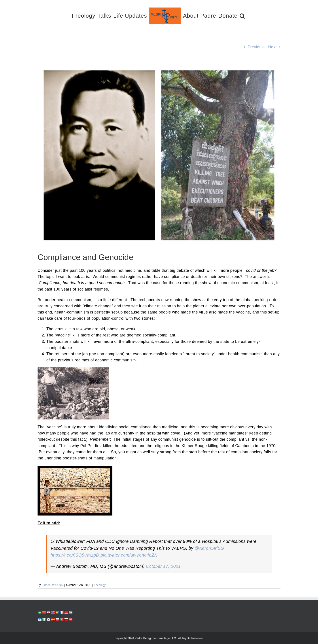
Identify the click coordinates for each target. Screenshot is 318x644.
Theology (100, 585)
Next (272, 47)
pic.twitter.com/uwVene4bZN (129, 555)
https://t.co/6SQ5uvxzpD (75, 555)
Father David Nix (52, 585)
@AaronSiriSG (209, 548)
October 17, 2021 (163, 566)
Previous (256, 47)
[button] (242, 16)
